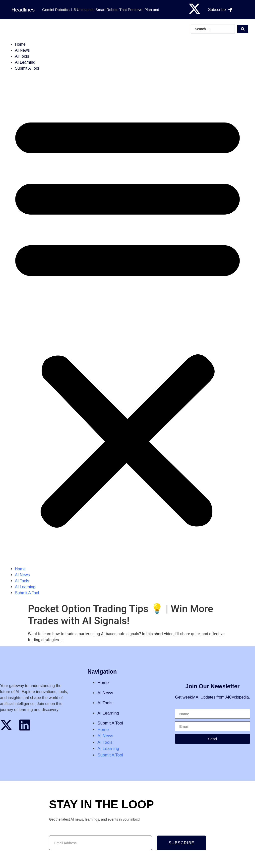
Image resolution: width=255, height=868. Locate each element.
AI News (22, 50)
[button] (127, 319)
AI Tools (22, 56)
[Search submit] (243, 29)
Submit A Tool (27, 68)
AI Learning (25, 62)
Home (20, 44)
